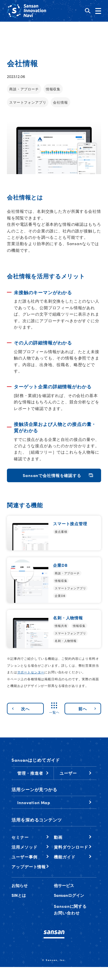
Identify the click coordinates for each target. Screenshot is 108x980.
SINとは (19, 895)
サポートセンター (31, 672)
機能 (65, 857)
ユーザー (68, 773)
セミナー (20, 837)
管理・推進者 (30, 773)
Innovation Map (34, 802)
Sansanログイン (69, 895)
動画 (58, 837)
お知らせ (20, 885)
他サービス (64, 885)
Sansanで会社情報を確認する (52, 475)
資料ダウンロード (71, 847)
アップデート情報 (29, 867)
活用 (24, 847)
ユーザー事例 (24, 857)
